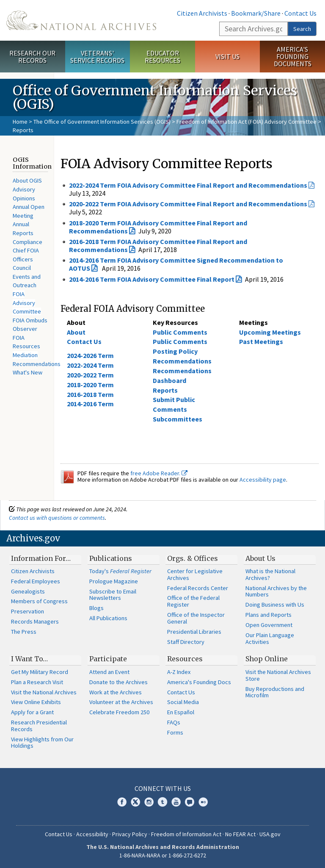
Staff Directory (186, 642)
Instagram (149, 802)
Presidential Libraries (194, 632)
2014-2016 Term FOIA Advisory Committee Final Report (152, 279)
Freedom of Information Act (186, 834)
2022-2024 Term (90, 365)
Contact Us (300, 13)
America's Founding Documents (293, 56)
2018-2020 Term (90, 385)
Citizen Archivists (202, 13)
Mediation (25, 355)
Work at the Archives (116, 692)
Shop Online (267, 659)
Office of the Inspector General (196, 618)
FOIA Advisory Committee (27, 303)
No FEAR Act (240, 834)
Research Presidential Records (39, 726)
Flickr (203, 802)
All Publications (108, 618)
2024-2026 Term (90, 355)
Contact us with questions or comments (57, 518)
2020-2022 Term (90, 375)
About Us (260, 558)
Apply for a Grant (32, 712)
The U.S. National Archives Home (81, 20)
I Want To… (29, 659)
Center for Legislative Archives (195, 574)
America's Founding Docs (199, 682)
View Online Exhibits (36, 702)
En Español (181, 712)
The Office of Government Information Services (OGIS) (102, 122)
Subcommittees (178, 419)
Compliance (28, 242)
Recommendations (37, 364)
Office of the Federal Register (193, 601)
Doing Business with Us (275, 605)
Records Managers (35, 621)
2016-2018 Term (90, 394)
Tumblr (162, 802)
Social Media (183, 702)
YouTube (176, 802)
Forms (175, 732)
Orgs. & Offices (193, 558)
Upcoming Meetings (270, 332)
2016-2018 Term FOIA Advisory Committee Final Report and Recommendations (158, 245)
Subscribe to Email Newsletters (113, 595)
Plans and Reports (269, 615)
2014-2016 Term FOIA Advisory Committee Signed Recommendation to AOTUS (176, 264)
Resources (185, 659)
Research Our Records (32, 57)
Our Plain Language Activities (270, 638)
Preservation (28, 611)
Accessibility (92, 834)
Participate (108, 659)
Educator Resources (162, 57)
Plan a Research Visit (37, 682)
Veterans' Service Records (97, 57)
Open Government (269, 625)
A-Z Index (179, 672)
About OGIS (27, 180)
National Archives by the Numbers (276, 591)
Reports (165, 390)
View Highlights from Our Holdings (42, 743)
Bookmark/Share (256, 13)
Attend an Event (109, 672)
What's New (28, 372)
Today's (120, 571)
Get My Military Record (40, 672)
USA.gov (270, 834)
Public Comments (180, 332)
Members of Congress (39, 601)
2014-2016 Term (90, 404)
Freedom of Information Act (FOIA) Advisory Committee (247, 122)
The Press (24, 632)
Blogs (96, 608)
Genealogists (28, 591)
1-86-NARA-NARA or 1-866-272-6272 (163, 855)
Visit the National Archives (44, 692)
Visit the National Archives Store (278, 675)
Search (302, 29)
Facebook (122, 802)
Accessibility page (263, 480)
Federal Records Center (198, 588)
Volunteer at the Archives (121, 702)
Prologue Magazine (114, 581)
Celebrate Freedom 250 (119, 712)
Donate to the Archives (118, 682)
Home (20, 122)
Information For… (41, 558)
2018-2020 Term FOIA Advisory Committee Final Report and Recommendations (158, 227)
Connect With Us (163, 788)
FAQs (174, 722)
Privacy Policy (130, 834)
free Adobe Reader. (159, 473)
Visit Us (227, 56)
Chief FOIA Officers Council (26, 259)
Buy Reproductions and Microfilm (275, 692)
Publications (111, 558)
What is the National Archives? (270, 574)
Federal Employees (36, 581)
